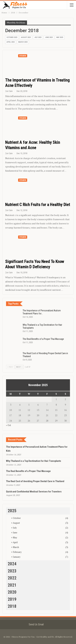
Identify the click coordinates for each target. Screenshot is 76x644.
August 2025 (26, 37)
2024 (12, 564)
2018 (12, 606)
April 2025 (11, 42)
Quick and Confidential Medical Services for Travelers (34, 492)
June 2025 (49, 37)
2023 (12, 571)
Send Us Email (36, 624)
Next (19, 367)
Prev (10, 367)
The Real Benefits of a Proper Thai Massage (43, 339)
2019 (12, 599)
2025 (12, 511)
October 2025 (12, 37)
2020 (12, 592)
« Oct (8, 425)
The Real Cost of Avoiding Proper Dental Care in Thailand (35, 481)
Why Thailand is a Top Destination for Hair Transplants (34, 461)
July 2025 (38, 37)
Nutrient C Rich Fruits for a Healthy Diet (38, 205)
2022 (12, 578)
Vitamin (23, 56)
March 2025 (23, 42)
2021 (12, 585)
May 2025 (60, 37)
